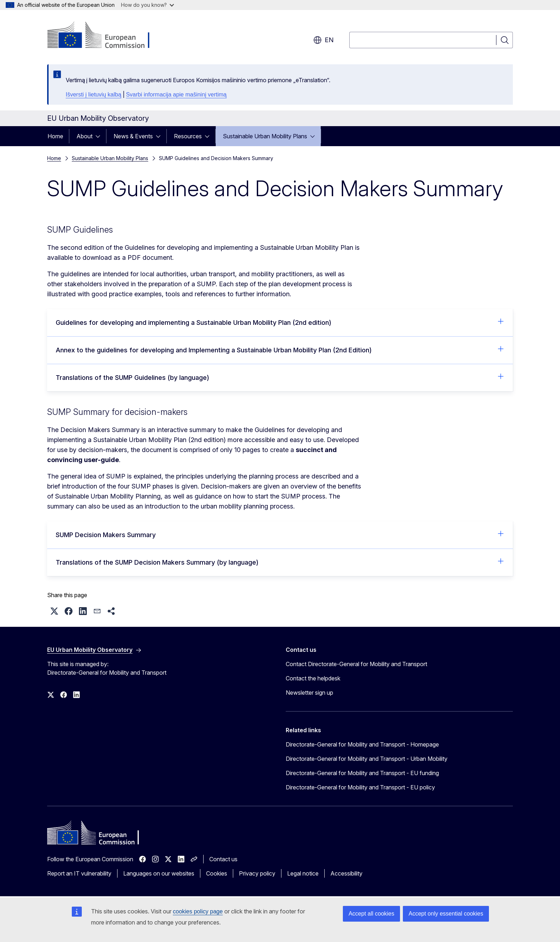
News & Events (133, 136)
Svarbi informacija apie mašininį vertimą (176, 95)
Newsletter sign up (309, 693)
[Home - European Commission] (105, 36)
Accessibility (346, 873)
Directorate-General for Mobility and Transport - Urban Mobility (367, 759)
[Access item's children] (100, 136)
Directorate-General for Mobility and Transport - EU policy (360, 787)
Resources (188, 136)
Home (55, 136)
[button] (54, 611)
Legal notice (303, 873)
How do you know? (147, 5)
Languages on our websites (159, 873)
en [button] (323, 40)
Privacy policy (257, 873)
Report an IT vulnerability (79, 873)
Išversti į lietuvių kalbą (94, 95)
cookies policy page (198, 911)
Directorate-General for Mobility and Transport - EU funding (362, 773)
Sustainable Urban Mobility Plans (265, 136)
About (84, 136)
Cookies (217, 873)
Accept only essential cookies (446, 914)
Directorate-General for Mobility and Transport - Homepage (362, 744)
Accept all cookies (371, 914)
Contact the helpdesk (313, 678)
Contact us (223, 859)
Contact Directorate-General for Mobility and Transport (356, 664)
